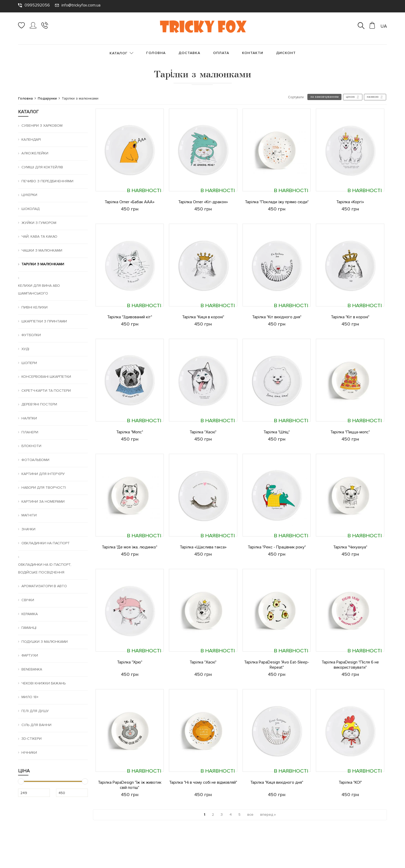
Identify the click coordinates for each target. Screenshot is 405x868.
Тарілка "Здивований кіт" (130, 317)
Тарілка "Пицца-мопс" (350, 432)
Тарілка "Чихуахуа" (350, 547)
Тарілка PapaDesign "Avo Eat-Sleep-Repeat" (277, 665)
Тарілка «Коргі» (350, 202)
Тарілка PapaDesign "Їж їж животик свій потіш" (130, 785)
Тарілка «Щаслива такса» (203, 547)
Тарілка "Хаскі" (203, 432)
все (250, 815)
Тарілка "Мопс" (130, 432)
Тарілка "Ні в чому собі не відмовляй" (203, 782)
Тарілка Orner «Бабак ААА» (130, 202)
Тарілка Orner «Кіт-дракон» (203, 202)
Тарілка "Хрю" (130, 662)
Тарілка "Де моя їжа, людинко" (130, 547)
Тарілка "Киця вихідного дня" (277, 782)
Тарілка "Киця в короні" (203, 317)
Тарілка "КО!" (350, 782)
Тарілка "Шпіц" (277, 432)
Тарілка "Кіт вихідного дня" (277, 317)
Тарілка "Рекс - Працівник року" (277, 547)
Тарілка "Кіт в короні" (350, 317)
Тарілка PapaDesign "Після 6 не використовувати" (350, 665)
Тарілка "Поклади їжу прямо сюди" (277, 202)
